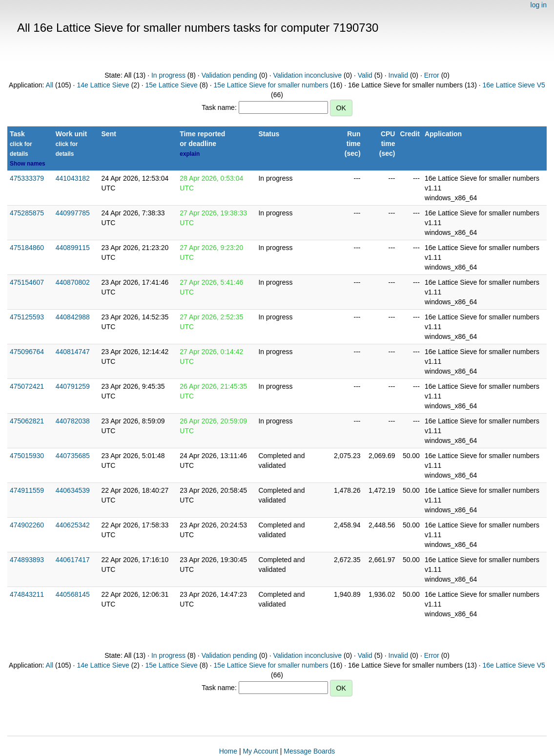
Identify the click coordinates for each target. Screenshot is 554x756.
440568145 (73, 594)
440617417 (73, 560)
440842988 (73, 317)
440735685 (73, 456)
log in (539, 5)
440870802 (73, 282)
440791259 (73, 386)
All (50, 85)
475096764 (27, 352)
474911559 (27, 490)
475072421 (27, 386)
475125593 (27, 317)
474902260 (27, 525)
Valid (365, 75)
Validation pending (229, 75)
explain (190, 154)
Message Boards (309, 751)
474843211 (27, 594)
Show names (28, 164)
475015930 (27, 456)
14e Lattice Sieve (103, 85)
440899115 (73, 248)
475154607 (27, 282)
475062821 (27, 421)
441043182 (73, 178)
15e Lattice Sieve (171, 85)
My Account (260, 751)
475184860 (27, 248)
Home (228, 751)
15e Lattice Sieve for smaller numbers (271, 85)
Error (432, 75)
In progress (168, 75)
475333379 (27, 178)
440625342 (73, 525)
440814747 (73, 352)
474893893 (27, 560)
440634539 (73, 490)
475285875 (27, 213)
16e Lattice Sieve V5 (513, 85)
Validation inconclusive (307, 75)
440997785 (73, 213)
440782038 (73, 421)
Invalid (398, 75)
